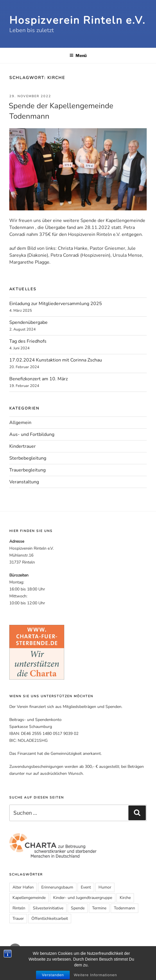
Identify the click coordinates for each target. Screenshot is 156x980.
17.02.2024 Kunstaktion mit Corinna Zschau (56, 360)
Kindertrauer (23, 446)
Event (86, 887)
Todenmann (124, 908)
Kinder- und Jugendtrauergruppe (83, 898)
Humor (105, 887)
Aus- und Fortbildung (32, 434)
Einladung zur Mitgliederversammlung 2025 (56, 304)
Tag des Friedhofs (28, 341)
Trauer (18, 918)
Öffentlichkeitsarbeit (50, 918)
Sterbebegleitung (28, 458)
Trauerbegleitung (27, 470)
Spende (78, 908)
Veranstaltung (24, 482)
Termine (99, 908)
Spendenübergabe (28, 322)
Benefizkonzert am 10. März (38, 379)
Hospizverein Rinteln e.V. (77, 20)
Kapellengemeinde (29, 898)
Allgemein (20, 423)
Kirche (125, 898)
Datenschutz (105, 965)
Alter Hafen (23, 887)
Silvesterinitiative (48, 908)
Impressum (83, 965)
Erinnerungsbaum (57, 887)
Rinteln (19, 908)
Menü (78, 55)
